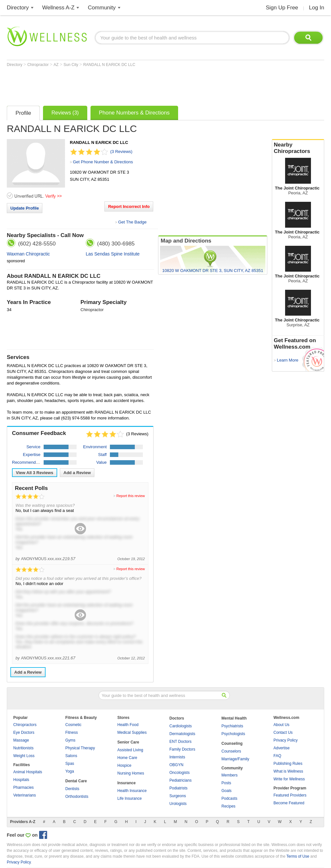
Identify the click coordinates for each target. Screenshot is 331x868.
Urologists (178, 804)
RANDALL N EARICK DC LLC (109, 65)
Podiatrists (178, 788)
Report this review (131, 496)
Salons (71, 756)
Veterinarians (25, 795)
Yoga (70, 771)
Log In (317, 8)
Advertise (282, 748)
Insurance (127, 783)
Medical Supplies (132, 732)
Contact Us (283, 732)
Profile (23, 113)
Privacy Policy (286, 740)
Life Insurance (129, 798)
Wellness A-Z (59, 8)
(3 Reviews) (121, 152)
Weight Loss (24, 756)
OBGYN (176, 765)
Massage (21, 740)
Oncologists (180, 773)
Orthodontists (77, 797)
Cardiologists (181, 726)
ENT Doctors (180, 742)
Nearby (298, 148)
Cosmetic (73, 725)
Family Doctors (182, 749)
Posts (226, 783)
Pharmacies (23, 787)
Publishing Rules (288, 764)
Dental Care (76, 781)
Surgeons (178, 796)
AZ (57, 65)
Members (230, 775)
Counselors (231, 751)
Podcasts (229, 798)
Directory (18, 8)
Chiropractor (38, 65)
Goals (226, 791)
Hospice (124, 765)
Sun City (72, 65)
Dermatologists (182, 734)
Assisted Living (130, 750)
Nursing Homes (131, 773)
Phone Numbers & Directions (134, 113)
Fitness (72, 732)
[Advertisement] (124, 85)
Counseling (232, 743)
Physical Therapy (80, 748)
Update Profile (25, 208)
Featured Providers (290, 795)
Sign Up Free (282, 8)
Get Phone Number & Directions (103, 162)
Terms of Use (298, 856)
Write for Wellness (289, 779)
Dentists (72, 789)
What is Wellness (288, 771)
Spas (70, 764)
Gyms (70, 740)
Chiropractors (25, 725)
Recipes (228, 806)
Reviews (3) (65, 113)
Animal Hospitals (28, 772)
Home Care (127, 758)
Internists (177, 757)
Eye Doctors (24, 732)
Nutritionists (23, 748)
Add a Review (77, 473)
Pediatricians (181, 780)
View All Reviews (35, 473)
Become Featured (289, 803)
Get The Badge (132, 222)
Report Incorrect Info (129, 206)
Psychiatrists (232, 726)
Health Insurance (132, 791)
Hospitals (21, 780)
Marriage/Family (235, 759)
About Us (281, 725)
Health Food (128, 725)
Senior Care (128, 742)
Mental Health (234, 718)
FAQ (277, 756)
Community (102, 8)
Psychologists (233, 734)
